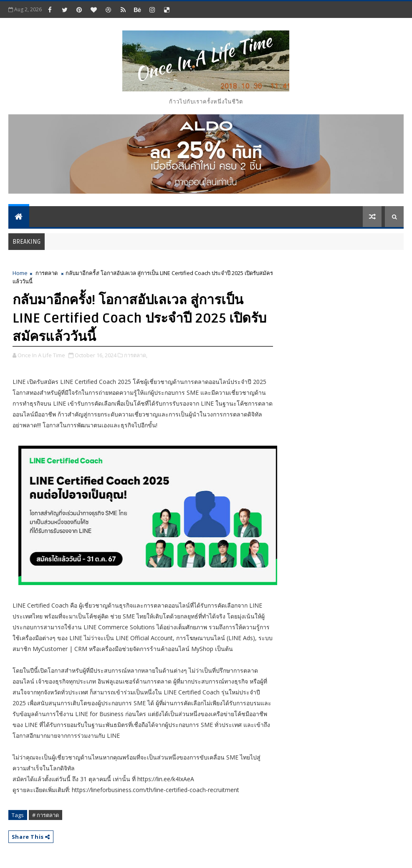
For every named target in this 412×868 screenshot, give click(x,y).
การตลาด (47, 273)
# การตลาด (45, 815)
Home (20, 273)
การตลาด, (136, 355)
